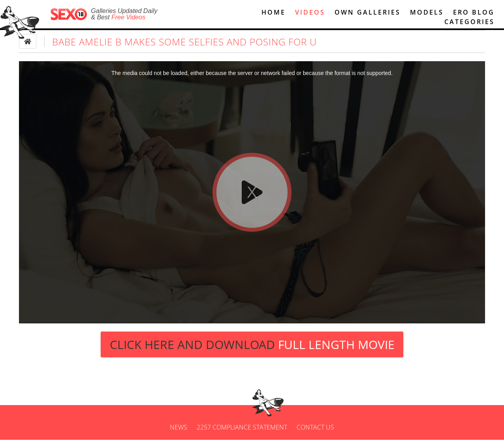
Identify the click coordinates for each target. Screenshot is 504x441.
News (179, 428)
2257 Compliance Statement (242, 428)
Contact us (315, 428)
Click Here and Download (252, 346)
